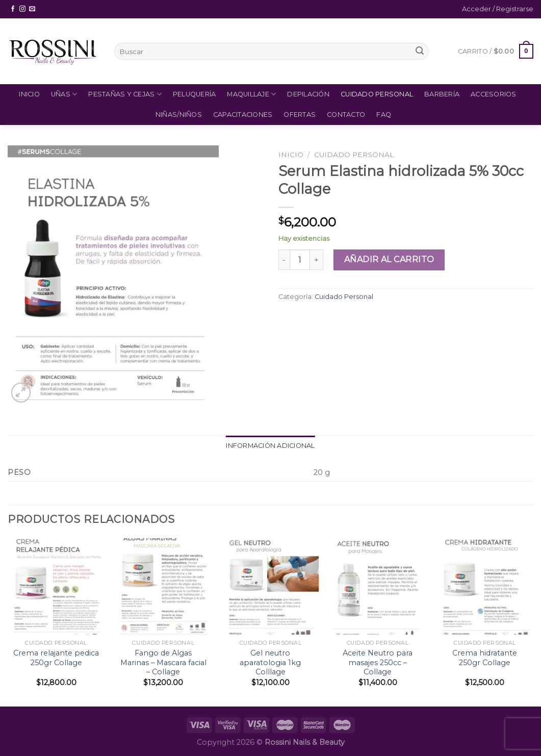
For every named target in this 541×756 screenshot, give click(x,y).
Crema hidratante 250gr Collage (485, 658)
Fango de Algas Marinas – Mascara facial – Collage (163, 662)
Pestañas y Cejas (125, 94)
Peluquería (195, 94)
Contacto (346, 115)
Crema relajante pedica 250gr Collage (56, 658)
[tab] (270, 446)
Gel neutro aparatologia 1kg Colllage (270, 662)
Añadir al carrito (389, 259)
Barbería (442, 94)
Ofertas (300, 115)
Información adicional (270, 446)
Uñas (64, 94)
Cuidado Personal (377, 94)
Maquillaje (251, 94)
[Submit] (420, 52)
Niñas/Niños (179, 115)
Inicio (29, 94)
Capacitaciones (243, 115)
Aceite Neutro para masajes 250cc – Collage (378, 662)
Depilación (308, 94)
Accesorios (494, 94)
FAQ (384, 115)
